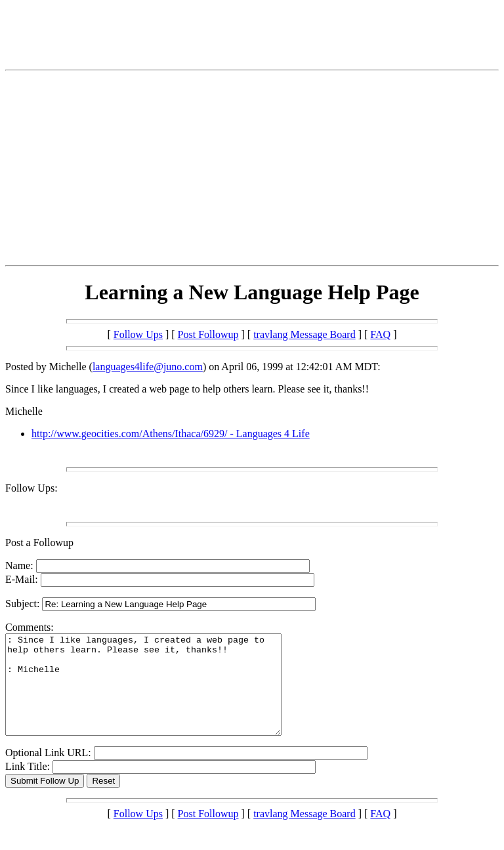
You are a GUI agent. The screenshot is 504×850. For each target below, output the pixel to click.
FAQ (380, 334)
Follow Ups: (31, 488)
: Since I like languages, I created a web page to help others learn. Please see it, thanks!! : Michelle (160, 694)
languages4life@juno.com (148, 367)
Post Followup (208, 334)
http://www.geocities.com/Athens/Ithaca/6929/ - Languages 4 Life (171, 434)
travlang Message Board (304, 334)
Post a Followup (39, 542)
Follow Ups (138, 334)
